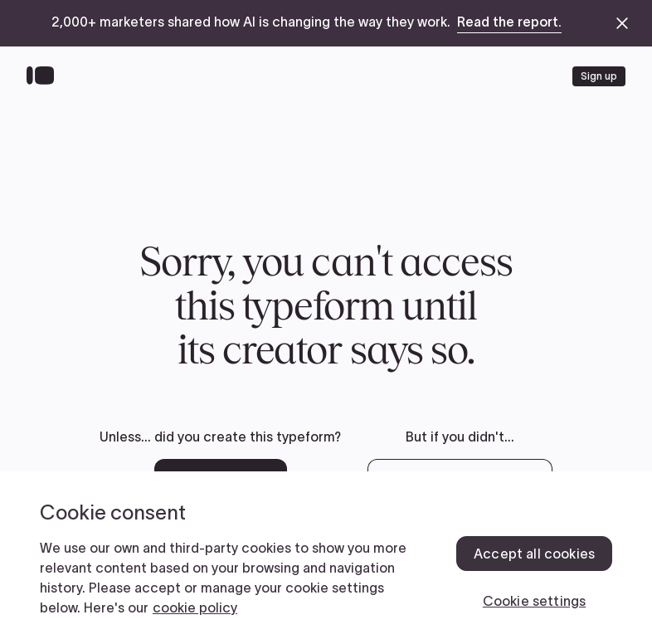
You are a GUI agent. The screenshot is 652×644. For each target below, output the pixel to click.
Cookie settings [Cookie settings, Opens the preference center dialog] (534, 601)
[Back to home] (44, 76)
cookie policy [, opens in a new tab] (195, 607)
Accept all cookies (534, 554)
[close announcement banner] (622, 23)
